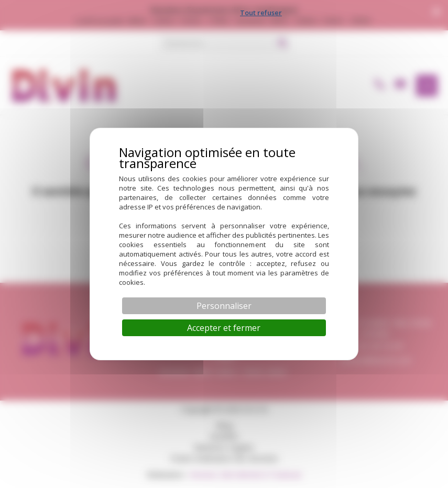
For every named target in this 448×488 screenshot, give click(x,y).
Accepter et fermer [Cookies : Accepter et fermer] (224, 328)
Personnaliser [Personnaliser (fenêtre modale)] (224, 306)
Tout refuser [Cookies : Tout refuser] (261, 13)
